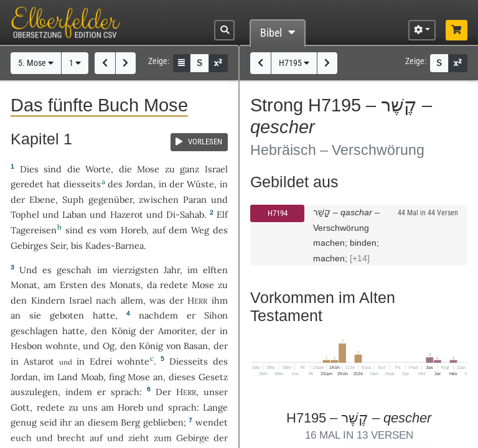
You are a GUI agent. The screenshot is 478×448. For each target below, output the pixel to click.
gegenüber (110, 199)
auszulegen (34, 392)
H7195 (294, 63)
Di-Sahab (185, 214)
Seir (58, 245)
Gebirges (29, 245)
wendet (212, 422)
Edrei (101, 361)
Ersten (74, 285)
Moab (92, 377)
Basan (196, 346)
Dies (29, 169)
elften (215, 270)
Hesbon (26, 346)
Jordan (139, 184)
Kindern (48, 300)
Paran (195, 199)
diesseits (82, 184)
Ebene (42, 199)
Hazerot (127, 214)
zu (170, 169)
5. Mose (36, 63)
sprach (125, 392)
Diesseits (189, 361)
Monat (24, 285)
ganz (190, 169)
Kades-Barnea (115, 245)
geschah (74, 270)
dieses (182, 377)
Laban (74, 214)
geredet (27, 184)
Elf (222, 214)
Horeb (134, 230)
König (124, 331)
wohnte (62, 346)
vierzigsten (136, 270)
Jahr (172, 270)
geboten (67, 315)
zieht (139, 438)
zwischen (159, 199)
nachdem (158, 315)
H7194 (278, 213)
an (16, 315)
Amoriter (176, 331)
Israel (216, 169)
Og (109, 346)
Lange (215, 407)
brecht (71, 438)
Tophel (25, 214)
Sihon (216, 315)
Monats (125, 285)
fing (117, 377)
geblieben (163, 422)
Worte (98, 169)
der (208, 331)
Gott (20, 407)
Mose (148, 169)
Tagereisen (34, 230)
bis (77, 245)
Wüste (200, 184)
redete (174, 285)
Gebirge (193, 438)
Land (68, 377)
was (157, 300)
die (125, 169)
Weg (200, 230)
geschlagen (34, 331)
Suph (73, 199)
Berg (130, 422)
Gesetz (213, 377)
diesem (103, 422)
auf (96, 438)
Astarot (39, 361)
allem (132, 300)
